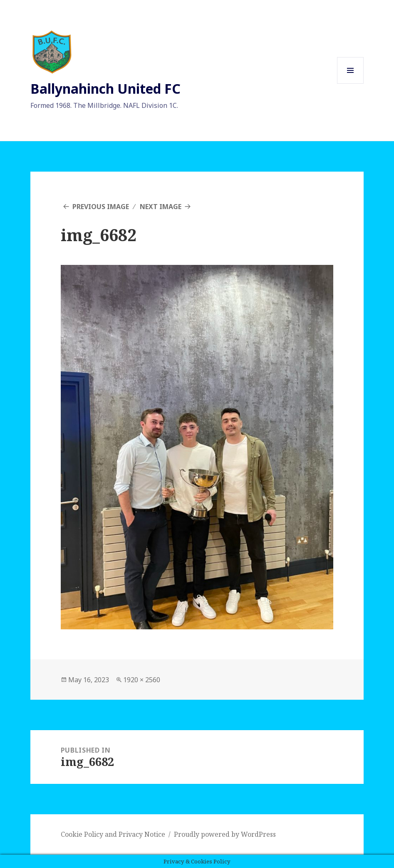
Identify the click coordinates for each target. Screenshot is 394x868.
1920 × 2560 (142, 680)
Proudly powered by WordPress (225, 834)
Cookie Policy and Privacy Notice (113, 834)
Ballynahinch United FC (105, 89)
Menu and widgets (351, 84)
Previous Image (101, 207)
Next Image (161, 207)
